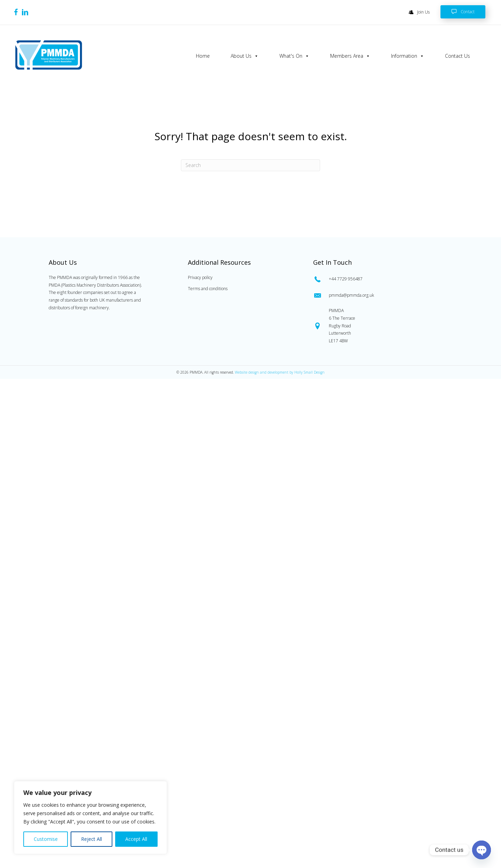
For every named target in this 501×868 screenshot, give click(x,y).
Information (407, 56)
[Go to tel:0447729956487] (381, 278)
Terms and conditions (208, 288)
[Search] (250, 165)
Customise (46, 839)
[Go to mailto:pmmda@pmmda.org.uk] (381, 295)
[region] (90, 818)
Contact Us (457, 56)
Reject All (92, 839)
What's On (294, 56)
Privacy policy (200, 277)
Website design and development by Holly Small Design (280, 372)
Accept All (136, 839)
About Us (244, 56)
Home (202, 56)
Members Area (350, 56)
